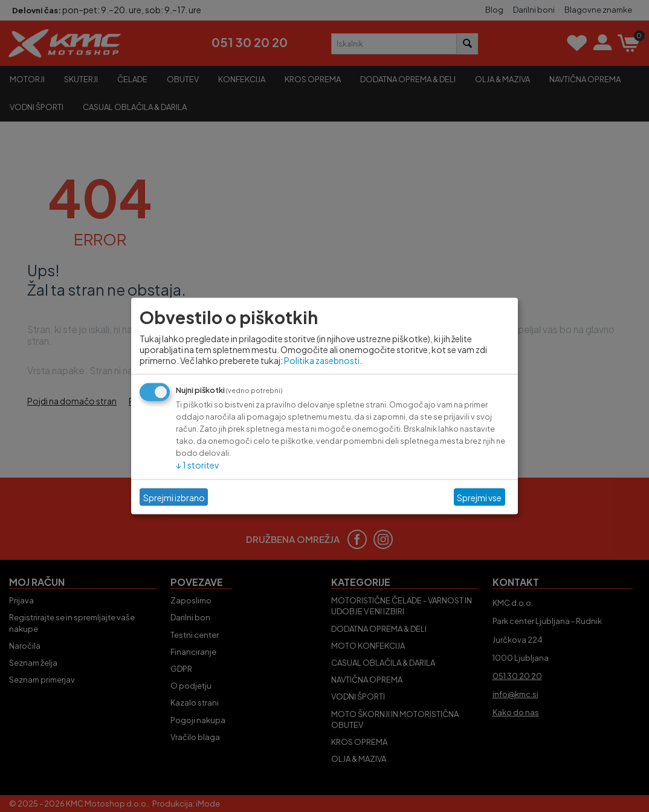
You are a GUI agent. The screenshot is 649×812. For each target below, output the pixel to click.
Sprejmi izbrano (174, 497)
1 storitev (197, 465)
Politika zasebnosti (322, 360)
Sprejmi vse (479, 497)
